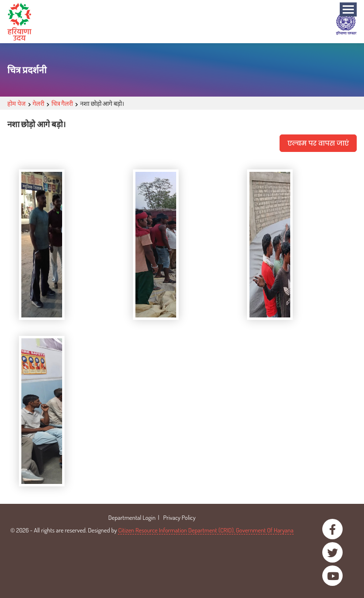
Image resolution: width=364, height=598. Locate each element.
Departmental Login (132, 517)
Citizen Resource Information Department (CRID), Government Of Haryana (206, 530)
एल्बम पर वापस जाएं (318, 143)
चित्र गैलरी (62, 103)
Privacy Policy (179, 517)
